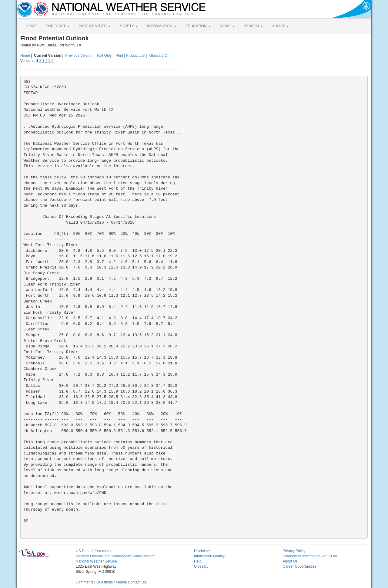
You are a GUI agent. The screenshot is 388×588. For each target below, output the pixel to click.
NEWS (227, 26)
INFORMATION (162, 26)
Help (198, 561)
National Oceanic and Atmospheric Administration (116, 556)
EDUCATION (198, 26)
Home (25, 56)
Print (119, 56)
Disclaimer (202, 551)
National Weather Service (96, 561)
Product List (136, 56)
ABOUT (280, 26)
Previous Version (79, 56)
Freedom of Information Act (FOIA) (311, 556)
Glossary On (159, 56)
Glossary (201, 566)
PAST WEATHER (95, 26)
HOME (31, 26)
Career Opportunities (300, 566)
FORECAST (58, 26)
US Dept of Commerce (94, 551)
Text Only (104, 56)
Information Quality (209, 556)
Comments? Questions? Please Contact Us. (111, 582)
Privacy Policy (294, 551)
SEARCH (253, 26)
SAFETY (129, 26)
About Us (290, 561)
